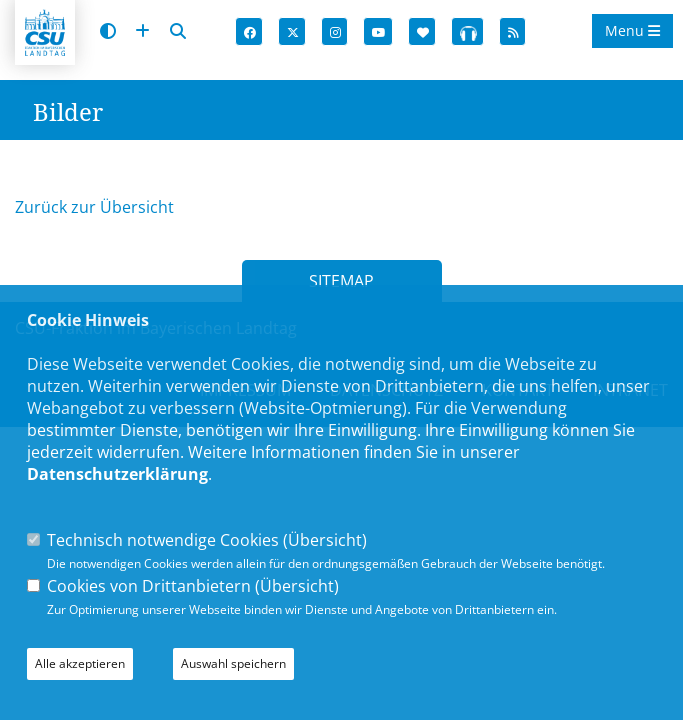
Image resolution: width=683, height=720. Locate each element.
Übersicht (325, 540)
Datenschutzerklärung (117, 474)
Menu (632, 30)
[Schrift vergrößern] (142, 31)
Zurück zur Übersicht (94, 207)
